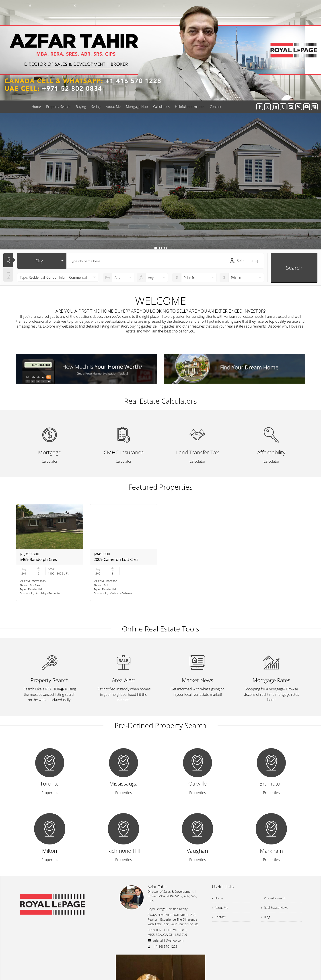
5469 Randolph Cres (38, 559)
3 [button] (165, 248)
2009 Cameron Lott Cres (116, 559)
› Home (218, 898)
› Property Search (274, 898)
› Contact (219, 917)
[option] (160, 181)
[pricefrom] (242, 278)
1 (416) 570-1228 (165, 946)
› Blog (266, 917)
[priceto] (194, 278)
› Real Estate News (275, 908)
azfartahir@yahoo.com (168, 940)
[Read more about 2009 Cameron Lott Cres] (124, 553)
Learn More (160, 203)
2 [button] (160, 248)
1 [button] (156, 248)
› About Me (220, 908)
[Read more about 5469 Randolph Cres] (50, 553)
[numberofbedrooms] (119, 278)
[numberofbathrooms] (152, 278)
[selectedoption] (42, 261)
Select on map (245, 261)
